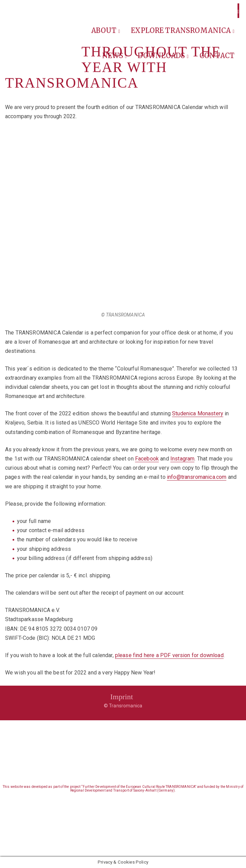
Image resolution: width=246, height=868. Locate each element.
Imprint (122, 697)
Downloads (163, 56)
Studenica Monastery (198, 413)
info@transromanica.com (197, 477)
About (106, 30)
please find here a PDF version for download (169, 655)
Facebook (147, 459)
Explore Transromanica (183, 30)
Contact (217, 56)
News (115, 56)
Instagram (182, 459)
